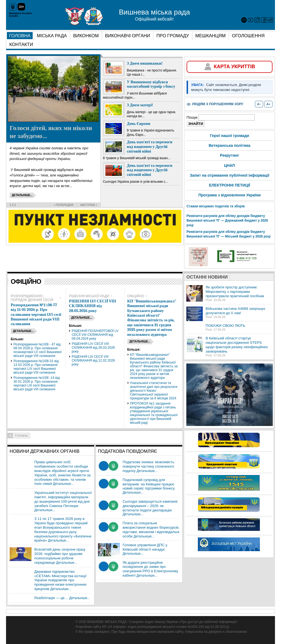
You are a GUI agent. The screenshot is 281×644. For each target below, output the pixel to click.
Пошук (193, 117)
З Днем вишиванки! (145, 63)
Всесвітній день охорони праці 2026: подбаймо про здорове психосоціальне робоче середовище (60, 556)
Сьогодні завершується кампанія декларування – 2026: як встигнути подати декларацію (150, 506)
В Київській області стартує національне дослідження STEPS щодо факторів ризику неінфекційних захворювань (237, 345)
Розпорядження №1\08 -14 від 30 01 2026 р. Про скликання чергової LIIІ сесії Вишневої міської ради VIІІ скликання (37, 383)
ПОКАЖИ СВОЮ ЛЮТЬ (225, 326)
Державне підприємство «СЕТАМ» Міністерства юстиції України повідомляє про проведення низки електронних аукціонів (61, 580)
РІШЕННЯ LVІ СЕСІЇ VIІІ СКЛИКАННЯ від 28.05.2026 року (92, 306)
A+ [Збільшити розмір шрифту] (268, 104)
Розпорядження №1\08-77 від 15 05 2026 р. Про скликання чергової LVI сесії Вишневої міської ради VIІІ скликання (36, 315)
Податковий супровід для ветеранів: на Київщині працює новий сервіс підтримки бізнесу (149, 484)
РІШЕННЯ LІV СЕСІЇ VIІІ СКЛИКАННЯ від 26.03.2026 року (93, 348)
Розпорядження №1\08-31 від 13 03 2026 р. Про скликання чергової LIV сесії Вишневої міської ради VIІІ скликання (36, 367)
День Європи (139, 124)
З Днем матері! (140, 105)
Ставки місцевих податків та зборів (216, 206)
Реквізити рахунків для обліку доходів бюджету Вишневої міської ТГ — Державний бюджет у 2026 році (227, 221)
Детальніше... (63, 484)
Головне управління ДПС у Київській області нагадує (145, 547)
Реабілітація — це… (51, 598)
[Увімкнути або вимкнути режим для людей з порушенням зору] (215, 104)
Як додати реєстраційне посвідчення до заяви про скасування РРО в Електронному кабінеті (151, 569)
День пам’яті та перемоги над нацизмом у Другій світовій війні (150, 147)
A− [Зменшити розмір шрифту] (259, 104)
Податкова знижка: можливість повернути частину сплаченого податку (148, 466)
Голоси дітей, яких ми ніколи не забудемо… (51, 132)
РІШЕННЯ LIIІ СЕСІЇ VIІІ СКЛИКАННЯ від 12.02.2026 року (93, 360)
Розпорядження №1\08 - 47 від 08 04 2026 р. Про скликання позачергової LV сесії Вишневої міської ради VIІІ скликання (38, 350)
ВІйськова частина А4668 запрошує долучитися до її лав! (235, 311)
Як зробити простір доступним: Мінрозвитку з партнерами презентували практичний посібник (235, 292)
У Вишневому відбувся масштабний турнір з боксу (151, 84)
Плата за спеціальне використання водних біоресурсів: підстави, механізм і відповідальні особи (151, 530)
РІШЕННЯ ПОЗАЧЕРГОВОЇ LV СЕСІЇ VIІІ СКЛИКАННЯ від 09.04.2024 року (95, 335)
